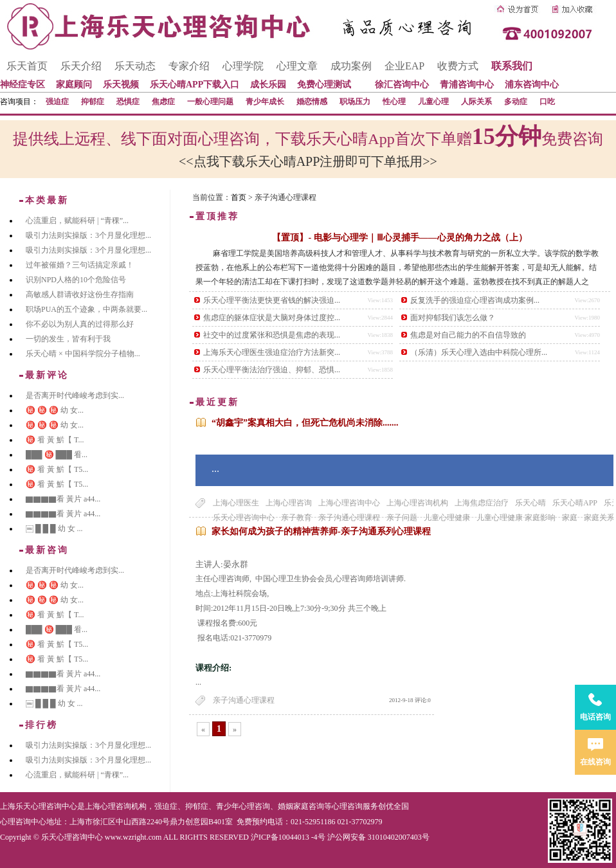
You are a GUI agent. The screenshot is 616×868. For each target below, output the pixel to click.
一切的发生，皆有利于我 (68, 339)
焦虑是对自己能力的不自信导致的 (468, 335)
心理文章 (297, 66)
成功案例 (351, 66)
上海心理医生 (236, 503)
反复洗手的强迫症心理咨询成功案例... (475, 300)
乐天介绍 (81, 66)
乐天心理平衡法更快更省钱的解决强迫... (272, 300)
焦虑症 (163, 102)
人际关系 (476, 102)
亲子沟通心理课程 (244, 700)
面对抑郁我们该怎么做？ (453, 318)
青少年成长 (265, 102)
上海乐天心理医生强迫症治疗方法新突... (272, 352)
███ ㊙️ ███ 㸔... (57, 455)
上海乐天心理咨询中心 (39, 806)
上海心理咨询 (289, 503)
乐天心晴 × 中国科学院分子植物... (83, 354)
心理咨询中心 (23, 822)
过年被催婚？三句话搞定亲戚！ (80, 265)
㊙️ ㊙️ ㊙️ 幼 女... (55, 410)
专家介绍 (189, 66)
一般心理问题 (210, 102)
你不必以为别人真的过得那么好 (80, 324)
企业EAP (404, 66)
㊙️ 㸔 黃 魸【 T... (55, 440)
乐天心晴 (530, 503)
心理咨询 (347, 806)
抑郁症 (93, 102)
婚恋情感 (312, 102)
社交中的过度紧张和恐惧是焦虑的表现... (272, 335)
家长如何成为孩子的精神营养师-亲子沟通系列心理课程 (321, 531)
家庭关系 (599, 518)
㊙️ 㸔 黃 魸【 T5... (57, 469)
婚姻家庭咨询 (301, 806)
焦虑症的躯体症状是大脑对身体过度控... (272, 318)
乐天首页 (27, 66)
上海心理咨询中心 (349, 503)
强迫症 (57, 102)
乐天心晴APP (575, 503)
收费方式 (458, 66)
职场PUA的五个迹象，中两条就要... (86, 309)
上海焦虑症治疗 (482, 503)
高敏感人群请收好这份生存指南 (80, 294)
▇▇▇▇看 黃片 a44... (63, 499)
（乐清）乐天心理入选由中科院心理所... (479, 352)
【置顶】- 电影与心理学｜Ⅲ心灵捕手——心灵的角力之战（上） (399, 238)
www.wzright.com (133, 837)
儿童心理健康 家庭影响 (516, 518)
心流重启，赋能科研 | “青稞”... (77, 221)
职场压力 (355, 102)
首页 (239, 197)
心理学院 (243, 66)
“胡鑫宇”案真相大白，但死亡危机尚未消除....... (305, 423)
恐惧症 (128, 102)
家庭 (570, 518)
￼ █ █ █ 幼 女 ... (54, 529)
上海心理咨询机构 (417, 503)
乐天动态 (135, 66)
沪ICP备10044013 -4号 (288, 837)
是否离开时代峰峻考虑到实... (75, 395)
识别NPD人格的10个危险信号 (76, 280)
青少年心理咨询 (243, 806)
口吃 (547, 102)
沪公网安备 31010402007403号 (378, 837)
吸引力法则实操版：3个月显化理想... (88, 235)
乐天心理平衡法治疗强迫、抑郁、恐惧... (272, 370)
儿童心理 (433, 102)
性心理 (394, 102)
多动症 (516, 102)
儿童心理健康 (447, 518)
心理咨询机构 (123, 806)
